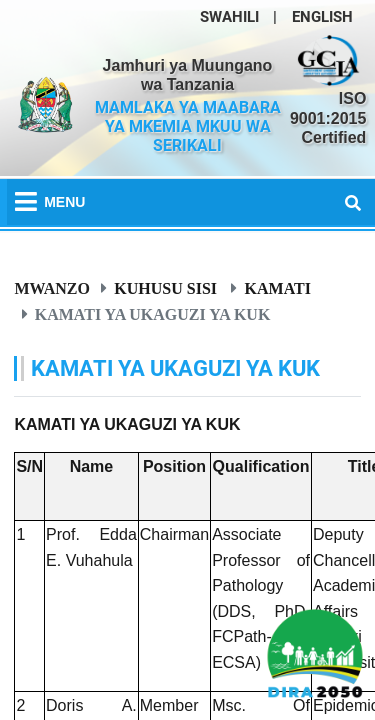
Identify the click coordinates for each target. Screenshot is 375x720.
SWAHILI (229, 17)
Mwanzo (52, 288)
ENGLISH (322, 17)
